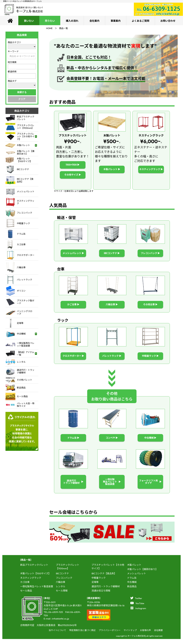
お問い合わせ (168, 21)
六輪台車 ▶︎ (112, 306)
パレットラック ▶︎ (112, 358)
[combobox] (22, 67)
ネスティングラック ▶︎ (151, 169)
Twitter (136, 603)
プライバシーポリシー (110, 635)
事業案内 (116, 21)
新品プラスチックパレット (34, 570)
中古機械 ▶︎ (150, 441)
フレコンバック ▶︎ (150, 254)
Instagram (138, 613)
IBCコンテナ (62, 579)
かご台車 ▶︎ (73, 306)
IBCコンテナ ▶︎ (112, 254)
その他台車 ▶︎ (150, 306)
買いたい (29, 21)
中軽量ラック (98, 583)
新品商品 (132, 591)
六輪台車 (61, 587)
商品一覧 (64, 28)
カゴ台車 (25, 587)
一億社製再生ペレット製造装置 (37, 591)
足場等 (95, 587)
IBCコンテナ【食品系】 (104, 579)
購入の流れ (72, 21)
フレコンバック (64, 583)
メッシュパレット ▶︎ (73, 254)
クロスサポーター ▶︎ (73, 358)
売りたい (50, 21)
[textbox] (10, 67)
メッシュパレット (137, 579)
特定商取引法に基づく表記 (82, 635)
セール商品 (26, 596)
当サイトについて (57, 635)
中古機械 (132, 587)
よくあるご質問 (141, 21)
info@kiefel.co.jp (61, 624)
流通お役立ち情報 (101, 596)
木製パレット (134, 570)
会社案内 (94, 21)
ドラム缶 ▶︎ (73, 441)
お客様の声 (145, 635)
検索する (22, 92)
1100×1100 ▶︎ (73, 165)
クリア (22, 99)
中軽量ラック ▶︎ (150, 358)
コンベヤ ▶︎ (112, 441)
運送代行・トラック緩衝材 (106, 591)
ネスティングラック (31, 583)
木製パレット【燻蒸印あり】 (142, 574)
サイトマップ (130, 635)
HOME (49, 28)
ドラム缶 (132, 583)
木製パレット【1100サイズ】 (35, 579)
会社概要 (158, 635)
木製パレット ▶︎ (112, 169)
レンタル (61, 591)
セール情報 (62, 596)
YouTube (137, 608)
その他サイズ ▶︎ (73, 175)
